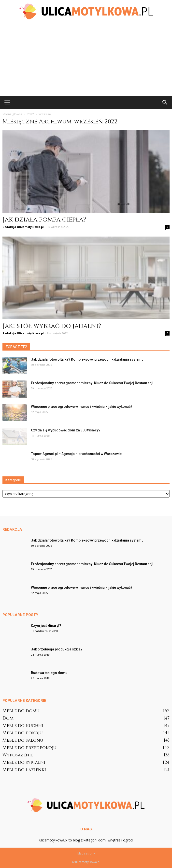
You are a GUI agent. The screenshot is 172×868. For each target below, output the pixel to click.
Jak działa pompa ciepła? (44, 220)
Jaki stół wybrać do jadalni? (52, 326)
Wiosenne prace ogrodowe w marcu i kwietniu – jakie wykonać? (82, 407)
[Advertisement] (86, 59)
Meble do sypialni (24, 762)
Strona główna (12, 114)
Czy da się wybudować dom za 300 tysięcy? (66, 430)
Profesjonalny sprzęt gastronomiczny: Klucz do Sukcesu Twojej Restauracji (92, 383)
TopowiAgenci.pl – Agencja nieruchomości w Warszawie (76, 454)
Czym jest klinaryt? (46, 626)
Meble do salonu (23, 740)
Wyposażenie (18, 755)
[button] (165, 103)
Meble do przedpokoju (29, 748)
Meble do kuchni (23, 726)
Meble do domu (21, 711)
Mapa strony (86, 853)
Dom (8, 718)
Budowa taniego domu (49, 673)
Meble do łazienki (24, 770)
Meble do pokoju (23, 733)
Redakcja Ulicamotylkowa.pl (23, 227)
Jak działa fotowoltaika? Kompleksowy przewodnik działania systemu (87, 359)
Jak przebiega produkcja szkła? (57, 649)
